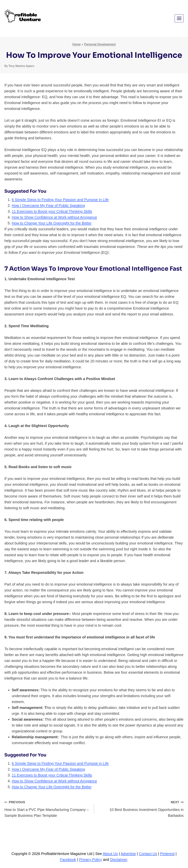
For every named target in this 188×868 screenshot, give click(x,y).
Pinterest (167, 854)
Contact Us (148, 854)
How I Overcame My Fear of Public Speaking (48, 206)
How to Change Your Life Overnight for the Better (52, 223)
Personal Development (100, 44)
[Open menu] (179, 18)
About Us (110, 854)
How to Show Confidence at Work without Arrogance (54, 217)
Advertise (128, 854)
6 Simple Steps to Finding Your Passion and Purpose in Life (60, 200)
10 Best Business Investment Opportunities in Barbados (141, 808)
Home (76, 44)
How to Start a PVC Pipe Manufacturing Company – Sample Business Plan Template (47, 808)
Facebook (68, 860)
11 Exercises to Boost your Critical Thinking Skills (52, 211)
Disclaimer (119, 860)
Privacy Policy (91, 860)
